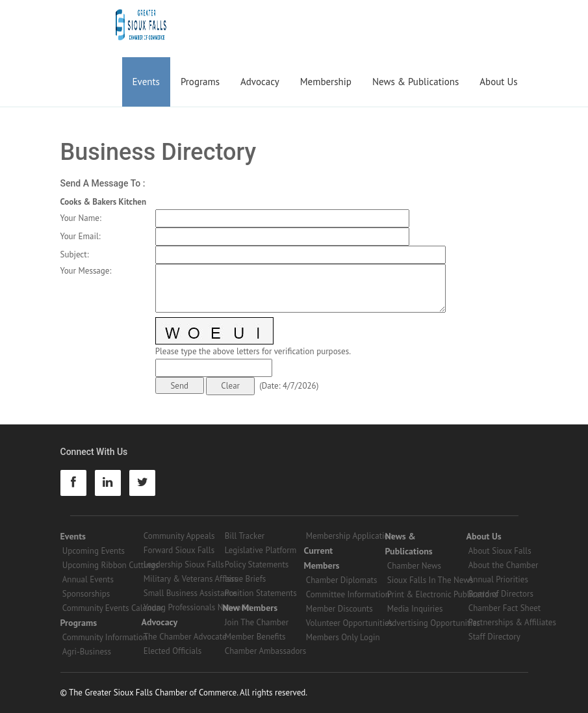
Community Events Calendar (113, 608)
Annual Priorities (498, 579)
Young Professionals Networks (198, 607)
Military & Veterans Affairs (191, 579)
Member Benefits (255, 637)
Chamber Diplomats (342, 580)
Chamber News (414, 566)
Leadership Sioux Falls (184, 564)
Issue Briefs (246, 579)
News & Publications (415, 82)
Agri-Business (87, 652)
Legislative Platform (261, 550)
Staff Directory (494, 637)
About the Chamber (504, 565)
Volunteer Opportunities (349, 623)
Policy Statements (257, 564)
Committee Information (348, 594)
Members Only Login (343, 637)
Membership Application (350, 536)
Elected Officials (173, 651)
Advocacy (260, 82)
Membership (326, 82)
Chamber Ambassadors (266, 651)
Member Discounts (339, 609)
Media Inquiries (415, 609)
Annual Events (88, 579)
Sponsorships (86, 594)
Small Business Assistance (190, 593)
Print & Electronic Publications (442, 594)
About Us (498, 82)
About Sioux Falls (500, 551)
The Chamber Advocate (185, 637)
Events (146, 82)
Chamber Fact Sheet (505, 608)
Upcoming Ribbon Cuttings (111, 565)
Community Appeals (179, 536)
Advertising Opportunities (434, 623)
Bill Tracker (245, 536)
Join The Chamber (257, 622)
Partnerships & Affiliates (512, 622)
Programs (200, 82)
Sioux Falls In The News (430, 580)
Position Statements (261, 593)
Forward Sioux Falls (179, 550)
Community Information (105, 637)
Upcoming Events (94, 551)
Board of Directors (501, 594)
